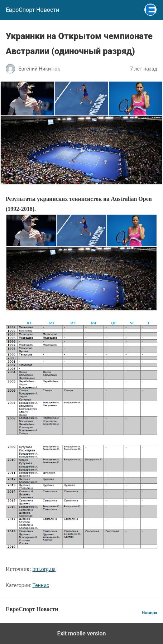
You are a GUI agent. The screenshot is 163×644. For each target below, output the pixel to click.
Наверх (149, 613)
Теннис (41, 585)
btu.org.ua (44, 569)
